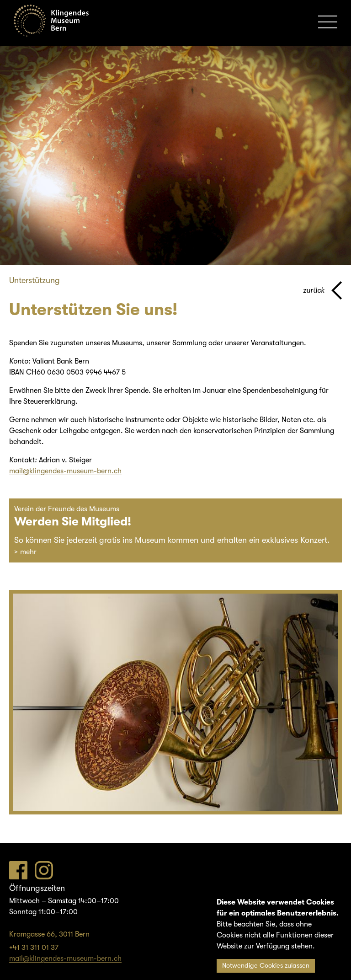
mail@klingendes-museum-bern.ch (65, 471)
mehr (28, 552)
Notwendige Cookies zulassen (266, 966)
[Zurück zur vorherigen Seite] (322, 290)
